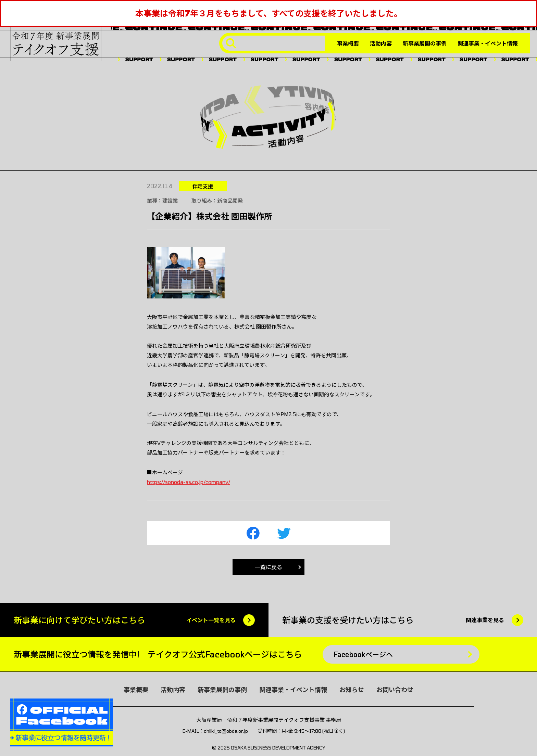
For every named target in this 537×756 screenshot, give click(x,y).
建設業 (170, 201)
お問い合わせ (395, 690)
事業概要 (348, 43)
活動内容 (381, 43)
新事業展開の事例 (425, 43)
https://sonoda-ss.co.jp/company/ (189, 482)
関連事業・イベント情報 (488, 43)
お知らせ (352, 690)
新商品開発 (230, 201)
